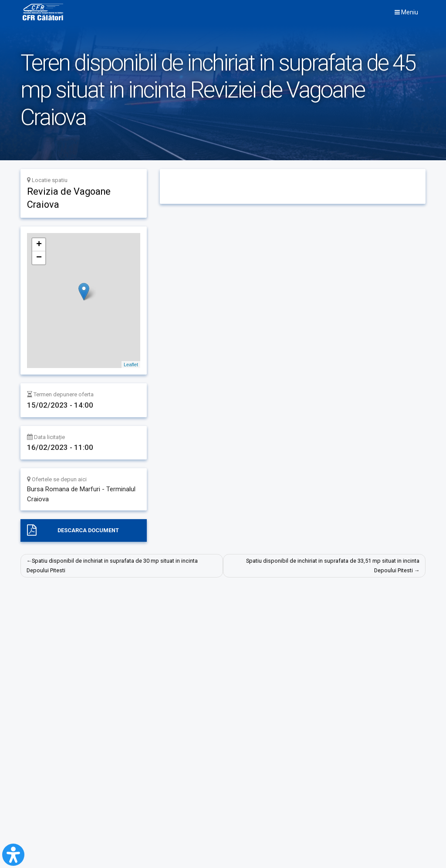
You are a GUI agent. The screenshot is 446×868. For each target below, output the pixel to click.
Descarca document (88, 530)
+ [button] (39, 245)
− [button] (39, 258)
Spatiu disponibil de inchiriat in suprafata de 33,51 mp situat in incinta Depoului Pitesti (333, 566)
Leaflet (131, 365)
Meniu (406, 13)
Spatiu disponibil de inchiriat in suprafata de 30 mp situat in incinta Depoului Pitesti (113, 566)
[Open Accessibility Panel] (13, 855)
